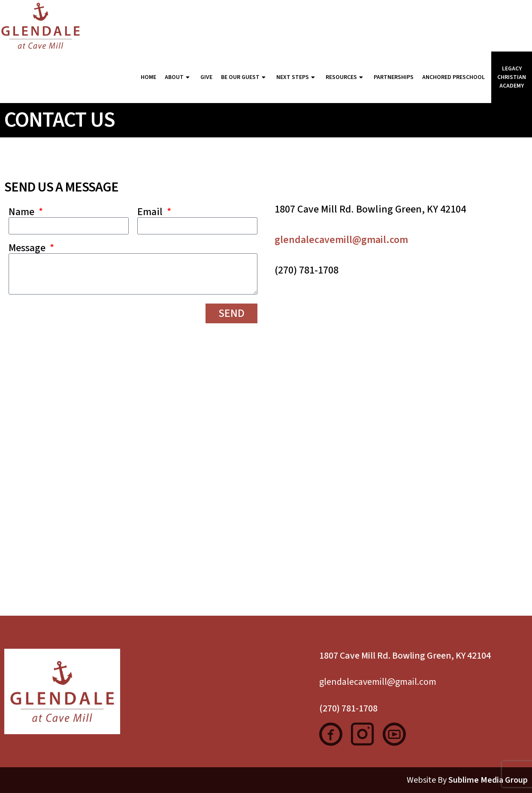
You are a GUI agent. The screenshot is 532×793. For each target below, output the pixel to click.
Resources (345, 77)
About (178, 77)
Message (28, 248)
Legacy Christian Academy (512, 77)
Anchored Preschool (453, 77)
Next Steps (297, 77)
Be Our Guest (244, 77)
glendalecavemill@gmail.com (341, 240)
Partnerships (394, 77)
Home (148, 77)
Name (23, 212)
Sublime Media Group (488, 780)
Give (206, 77)
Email (151, 212)
